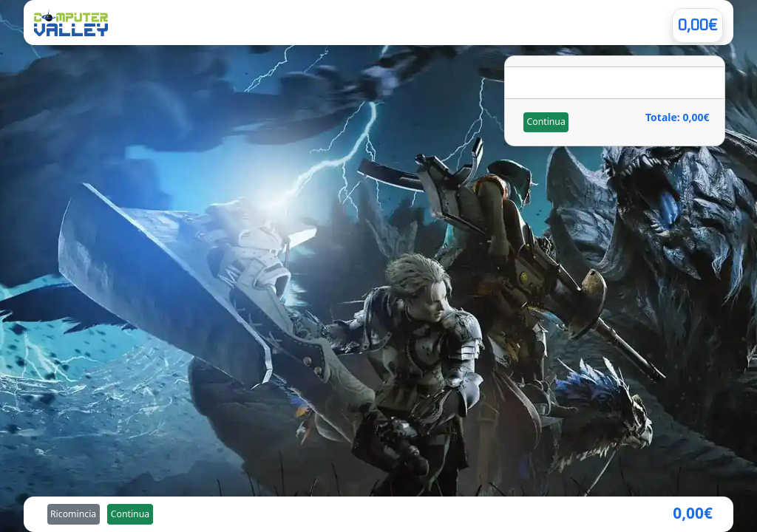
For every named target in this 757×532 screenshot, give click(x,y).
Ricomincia (73, 514)
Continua (546, 122)
